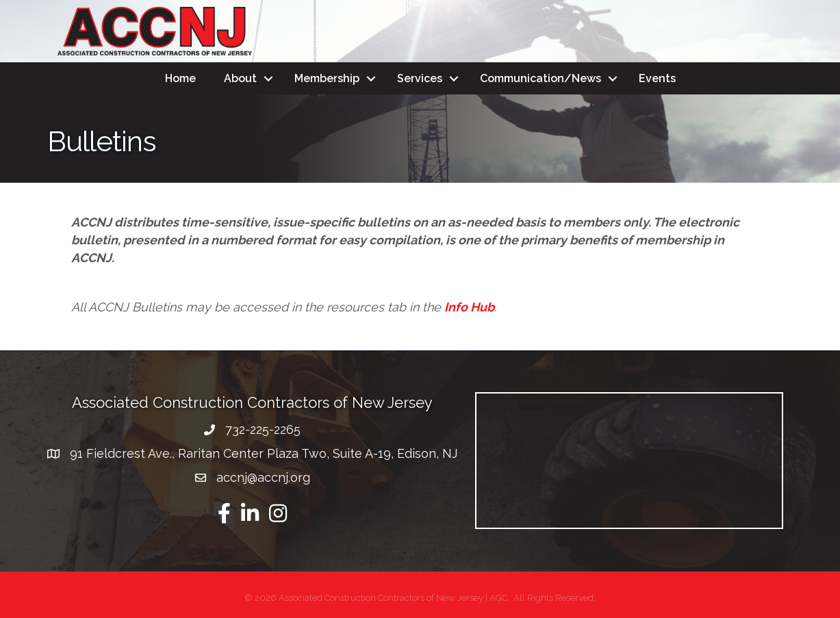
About (240, 78)
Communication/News (540, 78)
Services (420, 78)
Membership (327, 78)
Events (657, 78)
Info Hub (469, 307)
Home (180, 78)
